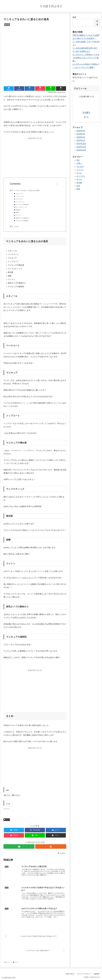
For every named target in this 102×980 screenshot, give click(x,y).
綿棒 (17, 213)
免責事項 (97, 974)
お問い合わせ (70, 974)
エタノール (19, 194)
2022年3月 (81, 134)
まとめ (16, 226)
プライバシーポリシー (85, 974)
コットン (19, 215)
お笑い (79, 163)
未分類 (79, 183)
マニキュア (19, 199)
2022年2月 (81, 137)
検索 (74, 17)
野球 (78, 189)
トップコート (20, 202)
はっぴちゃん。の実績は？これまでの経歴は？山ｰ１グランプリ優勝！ (86, 58)
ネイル (7, 820)
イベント (80, 170)
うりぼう (86, 113)
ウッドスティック (21, 207)
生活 (78, 186)
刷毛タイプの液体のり (23, 218)
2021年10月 (81, 150)
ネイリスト (81, 176)
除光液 (18, 210)
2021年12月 (81, 144)
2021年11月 (81, 147)
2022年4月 (81, 131)
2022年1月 (81, 140)
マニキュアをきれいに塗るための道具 (27, 190)
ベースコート (20, 196)
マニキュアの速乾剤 (22, 221)
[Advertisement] (35, 157)
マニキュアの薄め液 (22, 205)
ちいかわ (80, 167)
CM (78, 160)
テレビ (79, 173)
